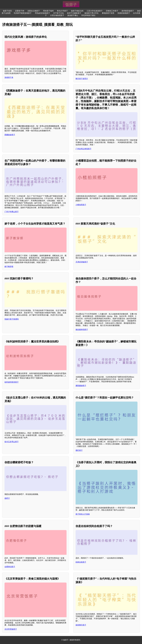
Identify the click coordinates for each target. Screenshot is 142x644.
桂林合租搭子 (81, 562)
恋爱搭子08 (20, 11)
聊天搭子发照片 (82, 79)
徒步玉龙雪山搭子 (12, 442)
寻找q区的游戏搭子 (42, 13)
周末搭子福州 (48, 11)
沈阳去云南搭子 (34, 11)
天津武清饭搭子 (82, 262)
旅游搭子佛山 (73, 15)
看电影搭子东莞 (108, 13)
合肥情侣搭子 (10, 567)
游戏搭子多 (9, 77)
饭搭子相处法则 (77, 11)
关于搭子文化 (58, 13)
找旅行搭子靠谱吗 (12, 319)
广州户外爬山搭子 (12, 212)
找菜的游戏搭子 (124, 13)
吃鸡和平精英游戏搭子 (23, 13)
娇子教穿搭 (9, 267)
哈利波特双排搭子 (12, 382)
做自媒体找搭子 (82, 330)
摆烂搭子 (79, 450)
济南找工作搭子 (112, 11)
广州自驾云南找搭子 (84, 149)
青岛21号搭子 (62, 11)
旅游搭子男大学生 (92, 13)
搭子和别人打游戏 (83, 514)
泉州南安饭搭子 (128, 11)
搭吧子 (7, 498)
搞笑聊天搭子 (81, 625)
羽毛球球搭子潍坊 (88, 15)
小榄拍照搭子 (81, 205)
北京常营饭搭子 (11, 629)
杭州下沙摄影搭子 (74, 13)
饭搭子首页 (7, 11)
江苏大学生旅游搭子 (95, 11)
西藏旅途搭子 (10, 135)
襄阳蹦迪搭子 (81, 386)
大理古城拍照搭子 (57, 15)
